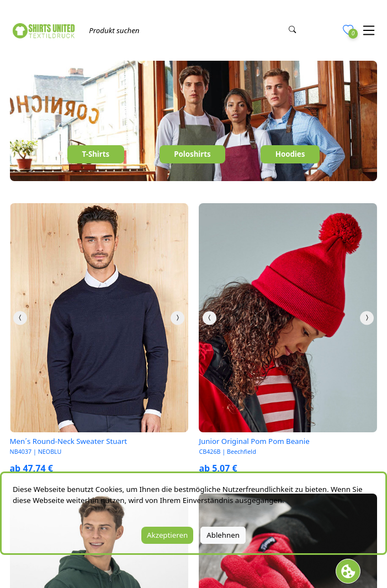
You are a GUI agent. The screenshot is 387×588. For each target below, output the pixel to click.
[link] (99, 318)
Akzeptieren (167, 535)
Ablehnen (223, 535)
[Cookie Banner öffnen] (348, 571)
